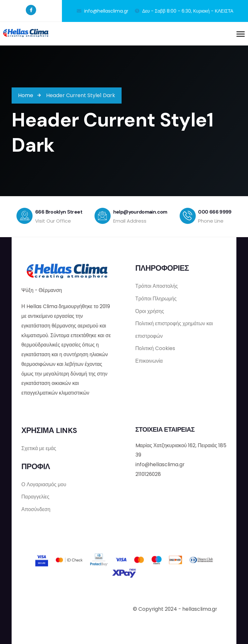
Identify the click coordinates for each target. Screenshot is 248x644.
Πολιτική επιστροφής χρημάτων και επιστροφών (174, 329)
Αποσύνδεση (36, 509)
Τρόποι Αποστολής (157, 285)
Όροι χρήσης (150, 310)
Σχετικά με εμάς (39, 447)
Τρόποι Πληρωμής (156, 298)
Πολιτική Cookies (155, 348)
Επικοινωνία (149, 361)
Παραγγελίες (35, 496)
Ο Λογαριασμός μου (44, 483)
